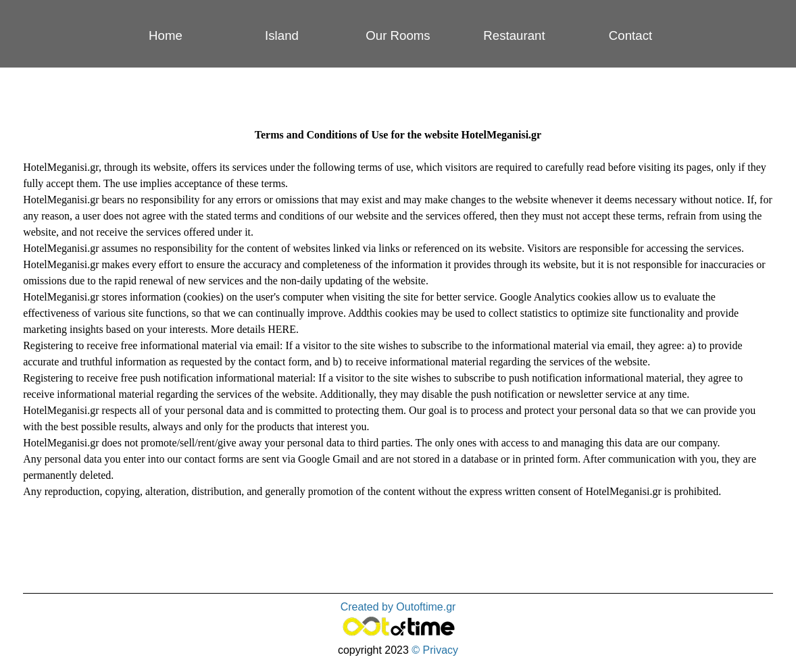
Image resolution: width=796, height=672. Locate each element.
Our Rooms (398, 35)
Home (166, 35)
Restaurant (514, 35)
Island (282, 35)
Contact (630, 35)
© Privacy (435, 650)
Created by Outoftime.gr (398, 607)
